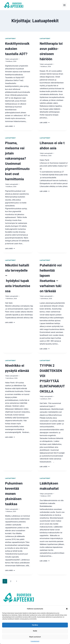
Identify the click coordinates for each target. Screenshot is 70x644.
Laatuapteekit (10, 39)
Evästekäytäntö (35, 641)
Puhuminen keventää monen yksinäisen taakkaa (14, 494)
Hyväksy (35, 625)
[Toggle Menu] (64, 5)
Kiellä (35, 631)
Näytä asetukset (35, 637)
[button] (67, 609)
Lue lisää (10, 126)
